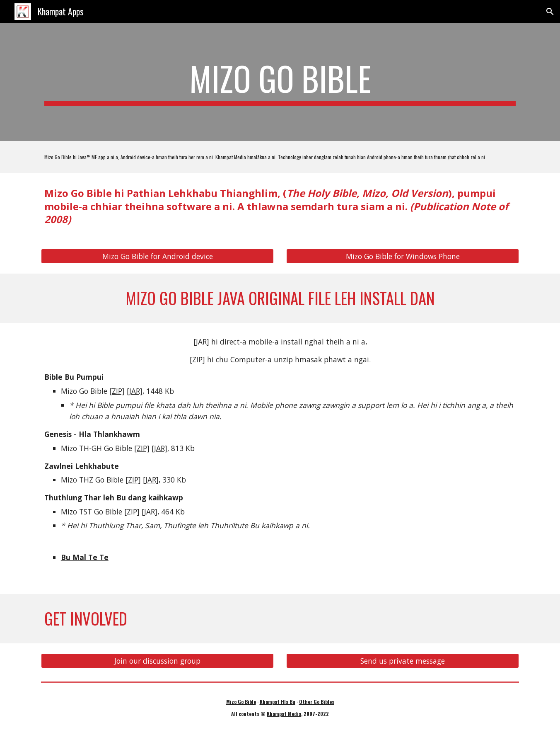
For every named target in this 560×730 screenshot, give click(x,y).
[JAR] (135, 391)
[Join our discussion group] (157, 661)
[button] (550, 12)
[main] (280, 82)
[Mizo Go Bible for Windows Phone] (403, 256)
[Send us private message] (403, 661)
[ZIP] (117, 391)
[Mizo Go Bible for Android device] (157, 256)
